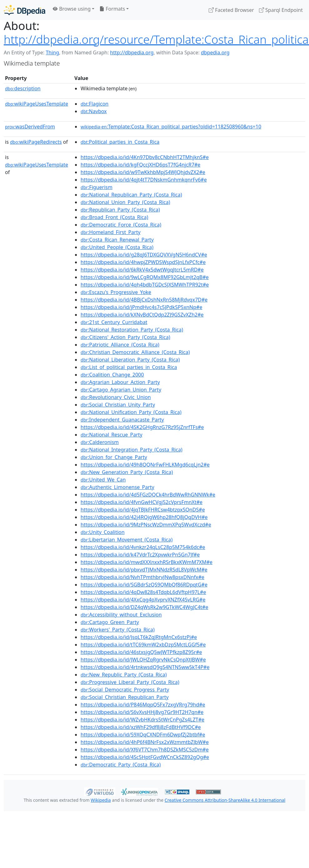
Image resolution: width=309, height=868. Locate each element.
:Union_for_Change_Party (114, 457)
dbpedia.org (215, 52)
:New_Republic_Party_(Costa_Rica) (124, 675)
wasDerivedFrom (30, 127)
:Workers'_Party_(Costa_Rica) (118, 630)
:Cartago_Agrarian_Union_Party (121, 390)
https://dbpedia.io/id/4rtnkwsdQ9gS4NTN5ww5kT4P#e (145, 667)
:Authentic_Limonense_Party (117, 487)
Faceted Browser (231, 10)
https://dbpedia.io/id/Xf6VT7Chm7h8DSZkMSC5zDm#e (145, 750)
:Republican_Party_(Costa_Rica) (120, 210)
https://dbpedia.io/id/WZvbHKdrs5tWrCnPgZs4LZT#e (142, 720)
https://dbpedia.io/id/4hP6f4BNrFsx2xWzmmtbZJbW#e (145, 742)
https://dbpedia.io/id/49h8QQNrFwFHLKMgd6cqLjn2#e (145, 465)
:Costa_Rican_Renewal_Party (117, 240)
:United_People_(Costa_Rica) (117, 247)
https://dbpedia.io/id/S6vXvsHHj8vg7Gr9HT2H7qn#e (142, 712)
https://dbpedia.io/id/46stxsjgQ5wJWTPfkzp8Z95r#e (141, 652)
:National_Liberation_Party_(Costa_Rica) (130, 360)
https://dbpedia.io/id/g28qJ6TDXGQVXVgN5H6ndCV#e (144, 255)
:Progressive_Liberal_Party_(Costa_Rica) (130, 682)
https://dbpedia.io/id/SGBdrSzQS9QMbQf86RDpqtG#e (144, 585)
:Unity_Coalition (103, 532)
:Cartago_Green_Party (110, 622)
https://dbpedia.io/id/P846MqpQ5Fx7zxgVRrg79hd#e (143, 705)
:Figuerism (97, 187)
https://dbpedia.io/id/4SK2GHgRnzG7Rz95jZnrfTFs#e (142, 427)
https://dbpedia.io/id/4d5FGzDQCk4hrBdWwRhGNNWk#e (148, 495)
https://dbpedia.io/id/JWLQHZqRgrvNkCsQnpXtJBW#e (143, 660)
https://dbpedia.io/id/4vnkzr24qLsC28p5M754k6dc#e (143, 547)
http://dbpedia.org (132, 52)
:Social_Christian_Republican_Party (125, 697)
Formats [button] (112, 9)
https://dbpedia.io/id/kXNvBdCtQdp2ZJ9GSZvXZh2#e (142, 315)
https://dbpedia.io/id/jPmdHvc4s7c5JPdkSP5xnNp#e (141, 307)
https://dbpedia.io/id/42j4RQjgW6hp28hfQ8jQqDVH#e (144, 517)
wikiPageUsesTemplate (37, 104)
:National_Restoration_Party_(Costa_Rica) (132, 330)
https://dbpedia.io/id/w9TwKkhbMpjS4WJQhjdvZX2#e (143, 172)
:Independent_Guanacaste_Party (122, 420)
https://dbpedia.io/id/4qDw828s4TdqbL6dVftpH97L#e (143, 592)
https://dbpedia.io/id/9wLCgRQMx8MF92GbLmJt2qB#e (145, 277)
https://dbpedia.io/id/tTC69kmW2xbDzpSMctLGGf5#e (143, 645)
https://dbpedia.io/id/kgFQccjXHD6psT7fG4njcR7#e (140, 165)
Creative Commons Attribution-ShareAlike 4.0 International (225, 800)
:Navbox (94, 111)
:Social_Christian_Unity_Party (118, 405)
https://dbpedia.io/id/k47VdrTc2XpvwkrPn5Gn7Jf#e (140, 555)
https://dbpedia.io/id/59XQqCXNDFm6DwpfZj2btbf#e (143, 735)
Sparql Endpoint (281, 10)
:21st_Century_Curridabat (114, 322)
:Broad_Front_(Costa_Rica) (114, 217)
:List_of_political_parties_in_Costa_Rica (129, 367)
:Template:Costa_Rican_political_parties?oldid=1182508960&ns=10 (171, 127)
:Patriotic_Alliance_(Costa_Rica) (120, 345)
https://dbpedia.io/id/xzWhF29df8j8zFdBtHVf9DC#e (141, 727)
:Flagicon (95, 104)
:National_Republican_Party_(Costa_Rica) (131, 195)
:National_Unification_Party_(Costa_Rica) (131, 412)
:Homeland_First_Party (111, 232)
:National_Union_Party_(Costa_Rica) (125, 202)
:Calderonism (100, 442)
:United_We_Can (103, 480)
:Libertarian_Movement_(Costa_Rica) (127, 540)
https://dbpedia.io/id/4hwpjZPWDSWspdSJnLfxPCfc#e (143, 262)
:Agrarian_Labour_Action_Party (120, 382)
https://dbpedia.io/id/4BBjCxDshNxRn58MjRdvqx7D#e (144, 300)
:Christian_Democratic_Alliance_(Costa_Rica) (135, 352)
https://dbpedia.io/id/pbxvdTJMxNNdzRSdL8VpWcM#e (144, 570)
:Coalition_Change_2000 (112, 375)
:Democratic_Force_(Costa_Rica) (121, 225)
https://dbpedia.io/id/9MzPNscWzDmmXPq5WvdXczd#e (146, 525)
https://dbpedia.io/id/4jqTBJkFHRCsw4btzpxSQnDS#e (143, 510)
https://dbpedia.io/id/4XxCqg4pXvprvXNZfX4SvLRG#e (143, 600)
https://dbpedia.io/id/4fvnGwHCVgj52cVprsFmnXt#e (142, 502)
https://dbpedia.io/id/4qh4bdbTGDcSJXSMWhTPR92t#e (145, 285)
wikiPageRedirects (36, 142)
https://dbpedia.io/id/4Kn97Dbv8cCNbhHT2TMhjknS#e (145, 157)
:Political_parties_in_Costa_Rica (120, 142)
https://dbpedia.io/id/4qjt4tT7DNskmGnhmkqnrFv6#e (144, 180)
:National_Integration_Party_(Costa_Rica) (132, 450)
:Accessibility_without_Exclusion (121, 615)
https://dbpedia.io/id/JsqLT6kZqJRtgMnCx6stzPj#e (139, 637)
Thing (52, 52)
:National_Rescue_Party (112, 435)
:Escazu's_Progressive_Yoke (116, 292)
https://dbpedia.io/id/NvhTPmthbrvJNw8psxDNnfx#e (142, 577)
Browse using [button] (72, 9)
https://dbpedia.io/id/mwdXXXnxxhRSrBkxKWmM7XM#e (147, 562)
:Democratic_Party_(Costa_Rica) (121, 765)
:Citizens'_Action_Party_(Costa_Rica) (125, 337)
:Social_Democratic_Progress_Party (125, 690)
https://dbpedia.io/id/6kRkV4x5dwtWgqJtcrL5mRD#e (142, 270)
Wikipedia (101, 800)
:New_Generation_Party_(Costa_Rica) (127, 472)
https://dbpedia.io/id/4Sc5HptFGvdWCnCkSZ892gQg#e (145, 757)
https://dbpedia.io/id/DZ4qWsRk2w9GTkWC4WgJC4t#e (144, 607)
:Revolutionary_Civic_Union (116, 397)
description (23, 88)
